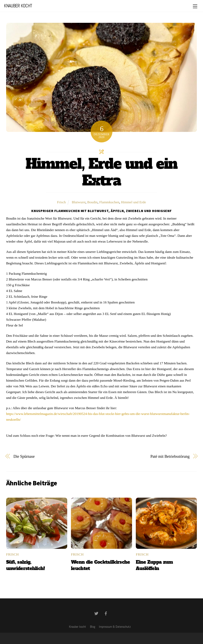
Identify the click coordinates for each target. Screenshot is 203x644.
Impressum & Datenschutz (115, 627)
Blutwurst (79, 202)
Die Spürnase (24, 456)
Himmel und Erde (133, 202)
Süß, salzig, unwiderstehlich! (26, 565)
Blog (93, 627)
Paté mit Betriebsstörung (170, 456)
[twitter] (96, 613)
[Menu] (195, 6)
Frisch (61, 202)
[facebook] (106, 613)
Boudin (92, 202)
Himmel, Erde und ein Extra (102, 172)
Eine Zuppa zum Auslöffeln (154, 565)
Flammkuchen (109, 202)
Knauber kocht (78, 627)
